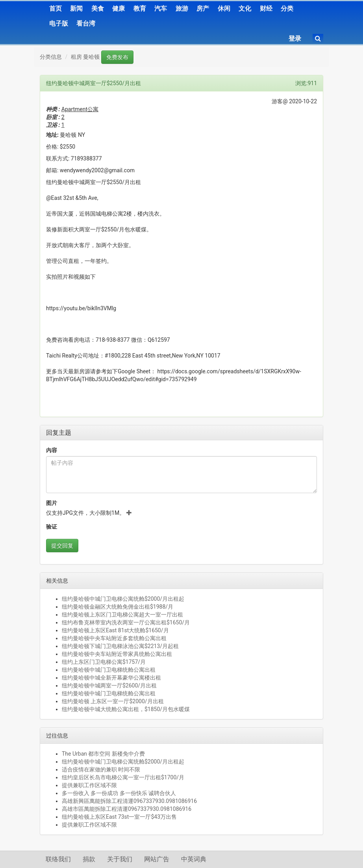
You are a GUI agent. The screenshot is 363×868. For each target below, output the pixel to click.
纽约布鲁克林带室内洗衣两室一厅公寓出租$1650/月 (126, 622)
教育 (140, 8)
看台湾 (86, 23)
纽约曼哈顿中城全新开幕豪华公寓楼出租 (111, 678)
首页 (56, 8)
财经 (266, 8)
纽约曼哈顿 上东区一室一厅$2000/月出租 (113, 701)
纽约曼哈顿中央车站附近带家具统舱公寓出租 (117, 654)
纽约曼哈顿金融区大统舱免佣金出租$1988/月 (118, 607)
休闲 (224, 8)
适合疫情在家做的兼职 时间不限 (101, 769)
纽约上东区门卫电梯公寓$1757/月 (104, 662)
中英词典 (194, 859)
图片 (52, 503)
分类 (287, 8)
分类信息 (51, 57)
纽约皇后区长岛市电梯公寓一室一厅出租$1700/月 (123, 777)
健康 (119, 8)
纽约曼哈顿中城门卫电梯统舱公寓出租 (109, 670)
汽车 (161, 8)
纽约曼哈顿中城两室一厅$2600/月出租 (109, 685)
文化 (245, 8)
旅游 (182, 8)
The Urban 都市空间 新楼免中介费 (103, 754)
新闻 (76, 8)
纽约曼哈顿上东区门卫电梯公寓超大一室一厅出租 (122, 615)
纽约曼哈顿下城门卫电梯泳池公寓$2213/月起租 (120, 646)
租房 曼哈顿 (85, 57)
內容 (52, 450)
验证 (52, 527)
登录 (295, 38)
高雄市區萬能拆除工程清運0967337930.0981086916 (127, 809)
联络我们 (58, 859)
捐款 (89, 859)
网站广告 (157, 859)
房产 (203, 8)
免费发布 (117, 57)
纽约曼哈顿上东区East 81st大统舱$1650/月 (115, 630)
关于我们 (120, 859)
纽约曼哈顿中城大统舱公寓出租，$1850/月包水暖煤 (126, 709)
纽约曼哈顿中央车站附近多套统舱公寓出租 (114, 638)
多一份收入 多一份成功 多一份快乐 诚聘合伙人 (119, 793)
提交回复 (62, 546)
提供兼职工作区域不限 (89, 785)
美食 (98, 8)
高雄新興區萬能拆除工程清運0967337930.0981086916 (129, 801)
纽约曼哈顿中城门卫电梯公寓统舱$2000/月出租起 (123, 599)
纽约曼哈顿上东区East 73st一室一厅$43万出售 (119, 817)
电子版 (59, 23)
